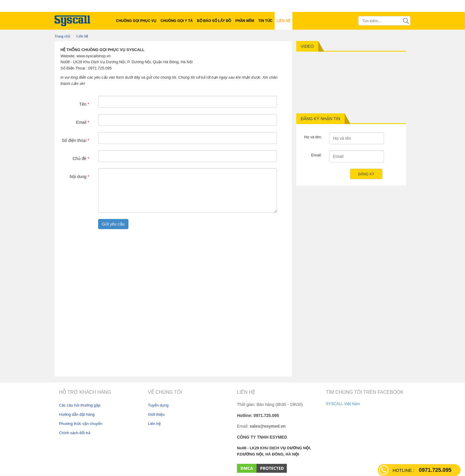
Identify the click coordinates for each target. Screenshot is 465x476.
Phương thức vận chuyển (81, 424)
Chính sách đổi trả (75, 433)
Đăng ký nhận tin (320, 119)
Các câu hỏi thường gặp (80, 405)
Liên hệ (82, 36)
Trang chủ (62, 36)
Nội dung (79, 177)
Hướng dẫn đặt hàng (77, 414)
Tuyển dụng (158, 405)
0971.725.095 (422, 470)
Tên (84, 104)
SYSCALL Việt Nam (343, 404)
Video (307, 46)
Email (82, 122)
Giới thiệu (156, 414)
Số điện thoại (76, 140)
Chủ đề (81, 158)
